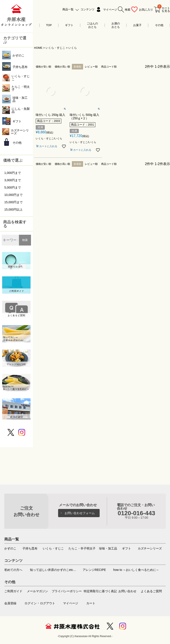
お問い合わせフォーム (80, 513)
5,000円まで (13, 187)
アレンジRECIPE (94, 570)
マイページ (110, 10)
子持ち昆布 (30, 548)
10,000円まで (13, 195)
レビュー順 (91, 67)
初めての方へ (13, 570)
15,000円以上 (13, 209)
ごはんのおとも (92, 25)
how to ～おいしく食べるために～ (136, 570)
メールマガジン (37, 591)
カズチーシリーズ (150, 548)
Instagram (123, 626)
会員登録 (10, 603)
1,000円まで (13, 173)
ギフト (69, 25)
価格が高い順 (62, 67)
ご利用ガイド (13, 591)
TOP (49, 25)
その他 (159, 25)
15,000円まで (13, 202)
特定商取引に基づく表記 (100, 591)
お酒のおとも (116, 25)
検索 (25, 240)
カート (91, 603)
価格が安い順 (43, 67)
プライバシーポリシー (67, 591)
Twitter (110, 626)
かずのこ (10, 548)
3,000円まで (13, 180)
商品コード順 (109, 67)
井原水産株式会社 (72, 626)
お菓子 (137, 25)
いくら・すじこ (55, 48)
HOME (38, 48)
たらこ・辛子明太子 (82, 548)
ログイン (31, 603)
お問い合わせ (127, 591)
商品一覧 (68, 9)
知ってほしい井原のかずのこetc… (53, 570)
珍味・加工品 (108, 548)
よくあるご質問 (151, 591)
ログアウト (48, 603)
